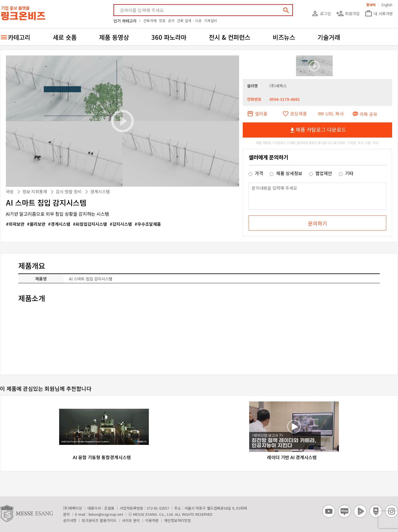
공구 (171, 21)
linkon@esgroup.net (106, 514)
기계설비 (210, 21)
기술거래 (329, 37)
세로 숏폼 (65, 37)
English (387, 5)
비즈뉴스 (284, 37)
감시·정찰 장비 (69, 191)
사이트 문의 (131, 520)
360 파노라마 (169, 37)
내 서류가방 (379, 13)
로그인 (321, 13)
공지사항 (70, 520)
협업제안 (321, 173)
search (286, 10)
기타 (346, 173)
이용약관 (152, 520)
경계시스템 (100, 191)
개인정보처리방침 (177, 520)
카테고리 (19, 37)
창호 (162, 21)
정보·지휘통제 (35, 191)
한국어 (371, 5)
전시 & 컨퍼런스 (230, 37)
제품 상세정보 (287, 173)
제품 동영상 (114, 37)
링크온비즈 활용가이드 (99, 520)
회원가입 (348, 13)
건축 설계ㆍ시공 (189, 21)
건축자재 (150, 21)
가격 (256, 173)
